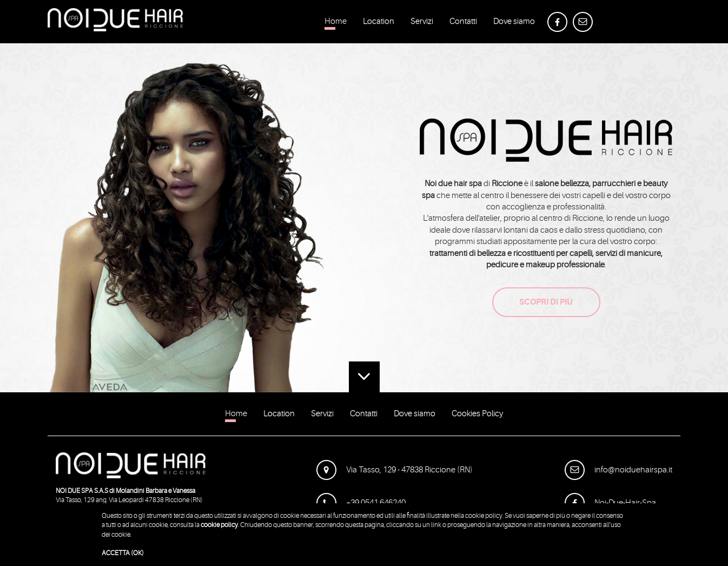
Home (336, 23)
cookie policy (219, 525)
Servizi (422, 23)
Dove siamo (514, 23)
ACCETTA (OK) (123, 553)
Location (379, 23)
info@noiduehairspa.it (618, 470)
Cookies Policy (477, 416)
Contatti (463, 23)
